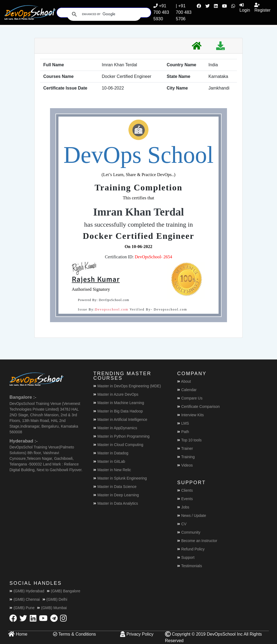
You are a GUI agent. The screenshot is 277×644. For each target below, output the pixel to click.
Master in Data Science (115, 487)
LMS (183, 423)
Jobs (183, 507)
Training (186, 457)
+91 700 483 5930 (161, 12)
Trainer (185, 448)
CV (182, 524)
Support (186, 557)
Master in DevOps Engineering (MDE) (127, 386)
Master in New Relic (112, 470)
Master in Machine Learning (119, 403)
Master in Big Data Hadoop (118, 411)
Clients (185, 490)
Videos (185, 465)
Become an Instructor (197, 541)
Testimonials (190, 566)
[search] (103, 14)
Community (189, 532)
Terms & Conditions (75, 634)
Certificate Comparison (198, 407)
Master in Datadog (111, 453)
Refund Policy (191, 549)
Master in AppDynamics (115, 428)
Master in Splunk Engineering (120, 478)
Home (18, 634)
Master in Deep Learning (116, 495)
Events (185, 499)
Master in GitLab (109, 461)
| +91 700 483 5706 (184, 12)
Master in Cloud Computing (118, 445)
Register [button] (262, 8)
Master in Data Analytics (116, 503)
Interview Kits (190, 415)
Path (183, 432)
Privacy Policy (137, 634)
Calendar (187, 390)
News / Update (192, 516)
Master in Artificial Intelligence (120, 420)
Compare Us (190, 398)
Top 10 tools (189, 440)
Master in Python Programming (121, 436)
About (184, 381)
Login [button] (245, 8)
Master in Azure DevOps (116, 394)
